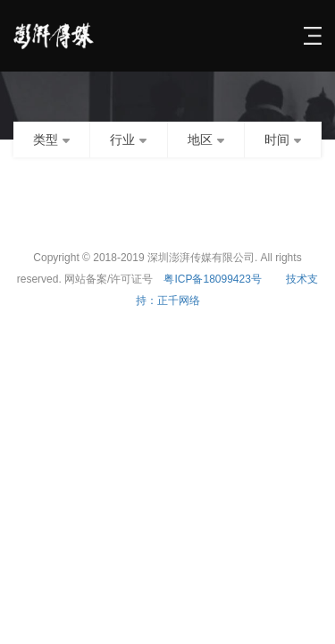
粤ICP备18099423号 (212, 279)
